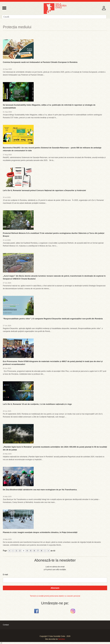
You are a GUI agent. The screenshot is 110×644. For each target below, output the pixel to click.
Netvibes (62, 639)
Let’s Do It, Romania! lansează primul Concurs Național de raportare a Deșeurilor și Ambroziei (44, 190)
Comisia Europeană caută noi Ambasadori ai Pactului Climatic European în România (40, 62)
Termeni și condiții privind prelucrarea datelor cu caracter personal (55, 596)
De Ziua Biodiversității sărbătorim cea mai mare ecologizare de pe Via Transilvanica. (40, 490)
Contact (6, 625)
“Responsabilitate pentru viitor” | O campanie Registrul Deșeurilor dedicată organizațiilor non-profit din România (53, 319)
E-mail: (6, 575)
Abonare (55, 588)
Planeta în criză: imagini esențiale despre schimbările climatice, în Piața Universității (40, 532)
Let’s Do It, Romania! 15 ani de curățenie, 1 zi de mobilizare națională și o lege (37, 404)
